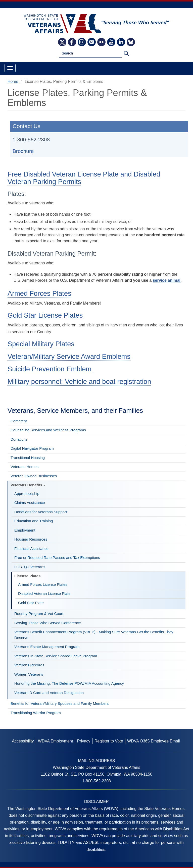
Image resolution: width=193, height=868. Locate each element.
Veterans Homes (25, 467)
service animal (167, 280)
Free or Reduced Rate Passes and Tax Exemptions (57, 558)
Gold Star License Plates (45, 315)
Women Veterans (29, 674)
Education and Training (34, 521)
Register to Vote (109, 741)
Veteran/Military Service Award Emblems (69, 356)
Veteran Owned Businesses (34, 476)
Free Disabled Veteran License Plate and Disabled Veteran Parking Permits (84, 178)
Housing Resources (31, 539)
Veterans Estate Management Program (47, 647)
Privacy (84, 741)
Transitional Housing (28, 458)
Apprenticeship (27, 494)
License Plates (27, 576)
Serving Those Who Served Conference (48, 623)
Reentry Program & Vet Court (39, 614)
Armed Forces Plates (39, 293)
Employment (25, 530)
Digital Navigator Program (32, 448)
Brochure (23, 151)
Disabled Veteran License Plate (44, 593)
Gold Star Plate (31, 603)
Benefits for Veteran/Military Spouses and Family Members (60, 703)
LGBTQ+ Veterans (30, 567)
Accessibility (23, 741)
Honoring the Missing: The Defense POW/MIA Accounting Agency (69, 683)
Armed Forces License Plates (43, 584)
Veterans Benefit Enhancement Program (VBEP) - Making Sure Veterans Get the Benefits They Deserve (94, 635)
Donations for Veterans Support (41, 512)
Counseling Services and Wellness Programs (48, 430)
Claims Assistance (30, 503)
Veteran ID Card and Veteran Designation (49, 693)
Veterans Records (29, 665)
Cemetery (19, 421)
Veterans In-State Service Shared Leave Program (56, 656)
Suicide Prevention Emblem (51, 369)
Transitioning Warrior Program (36, 713)
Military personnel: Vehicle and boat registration (79, 382)
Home (13, 81)
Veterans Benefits (28, 485)
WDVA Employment (55, 741)
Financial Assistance (31, 548)
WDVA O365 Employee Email (154, 741)
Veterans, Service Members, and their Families (75, 411)
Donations (19, 439)
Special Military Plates (41, 344)
